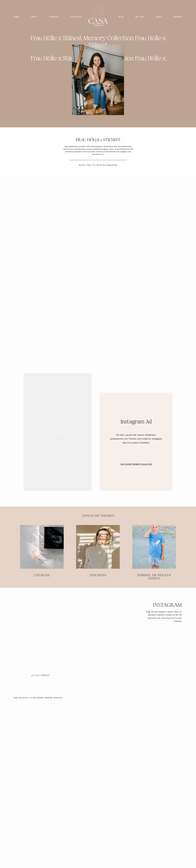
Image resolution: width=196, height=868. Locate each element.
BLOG (121, 17)
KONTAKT (178, 17)
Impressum (49, 747)
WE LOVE (140, 17)
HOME (17, 17)
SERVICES (54, 17)
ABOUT (35, 17)
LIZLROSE (42, 602)
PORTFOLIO (76, 17)
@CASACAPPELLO (38, 725)
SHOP (159, 17)
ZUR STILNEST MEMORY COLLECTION (136, 513)
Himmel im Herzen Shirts (154, 602)
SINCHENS (98, 602)
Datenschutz (58, 747)
